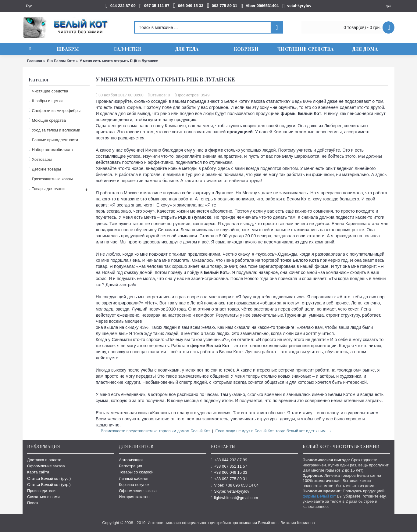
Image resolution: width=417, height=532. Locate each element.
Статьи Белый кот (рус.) (49, 478)
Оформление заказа (46, 466)
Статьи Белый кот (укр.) (49, 485)
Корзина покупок (134, 485)
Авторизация (131, 460)
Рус (29, 6)
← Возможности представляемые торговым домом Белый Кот (153, 431)
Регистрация (130, 466)
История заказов (134, 497)
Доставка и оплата (44, 460)
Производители (41, 491)
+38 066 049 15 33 (229, 472)
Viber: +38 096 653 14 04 (235, 485)
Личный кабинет (134, 478)
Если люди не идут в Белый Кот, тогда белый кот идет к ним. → (273, 431)
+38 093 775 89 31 (229, 479)
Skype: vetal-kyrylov (230, 491)
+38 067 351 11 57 (229, 466)
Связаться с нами (43, 497)
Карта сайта (38, 472)
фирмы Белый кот (319, 496)
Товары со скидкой (136, 472)
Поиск (33, 503)
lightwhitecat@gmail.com (235, 498)
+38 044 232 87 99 (229, 460)
